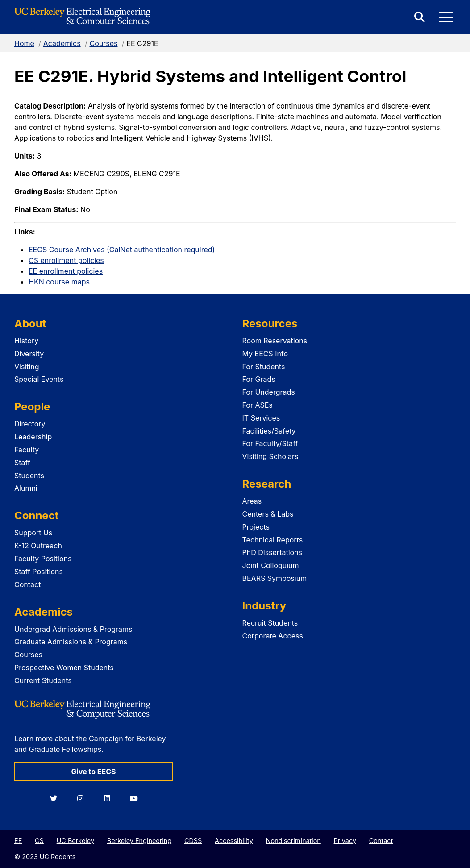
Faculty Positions (43, 559)
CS (39, 841)
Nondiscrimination (293, 841)
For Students (264, 367)
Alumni (26, 488)
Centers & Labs (268, 514)
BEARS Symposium (275, 578)
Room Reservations (275, 341)
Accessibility (234, 841)
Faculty (27, 450)
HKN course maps (59, 282)
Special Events (39, 379)
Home (24, 43)
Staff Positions (39, 572)
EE (18, 841)
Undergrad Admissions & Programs (73, 629)
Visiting (27, 367)
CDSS (193, 841)
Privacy (345, 841)
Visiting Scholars (270, 456)
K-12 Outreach (38, 546)
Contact (27, 584)
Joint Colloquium (271, 565)
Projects (256, 527)
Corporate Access (273, 636)
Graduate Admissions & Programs (71, 642)
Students (29, 476)
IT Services (261, 418)
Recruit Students (270, 623)
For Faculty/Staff (270, 443)
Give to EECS (93, 772)
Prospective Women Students (64, 668)
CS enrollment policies (66, 260)
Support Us (33, 533)
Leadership (33, 437)
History (26, 341)
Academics (62, 43)
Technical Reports (273, 540)
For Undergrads (269, 392)
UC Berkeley (75, 841)
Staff (22, 463)
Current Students (43, 680)
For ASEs (258, 405)
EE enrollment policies (66, 271)
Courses (103, 43)
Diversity (29, 354)
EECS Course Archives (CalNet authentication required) (122, 250)
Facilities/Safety (269, 431)
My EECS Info (265, 354)
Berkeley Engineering (139, 841)
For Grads (259, 379)
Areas (252, 501)
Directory (30, 424)
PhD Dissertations (272, 552)
